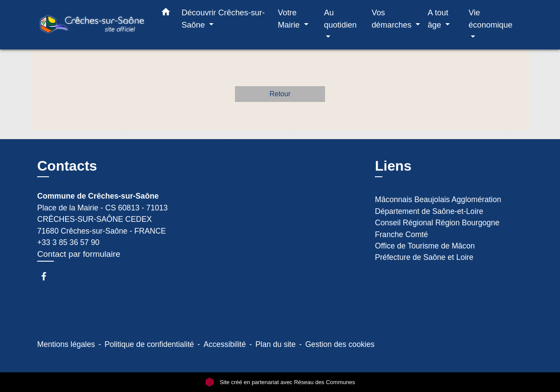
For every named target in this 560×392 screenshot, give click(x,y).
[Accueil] (92, 25)
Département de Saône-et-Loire (429, 211)
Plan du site (276, 344)
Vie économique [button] (490, 19)
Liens (393, 166)
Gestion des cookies (340, 344)
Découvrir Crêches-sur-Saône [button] (223, 19)
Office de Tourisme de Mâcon (425, 246)
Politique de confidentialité (149, 344)
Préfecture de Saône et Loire (424, 257)
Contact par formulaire (79, 254)
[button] (166, 14)
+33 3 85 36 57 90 (68, 242)
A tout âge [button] (438, 19)
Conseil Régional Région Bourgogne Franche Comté (437, 228)
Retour (280, 94)
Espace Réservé (91, 310)
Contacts (67, 166)
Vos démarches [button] (392, 19)
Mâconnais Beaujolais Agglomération (438, 199)
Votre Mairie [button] (290, 19)
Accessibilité (225, 344)
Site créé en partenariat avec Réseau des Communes (280, 382)
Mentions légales (66, 344)
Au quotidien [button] (341, 19)
